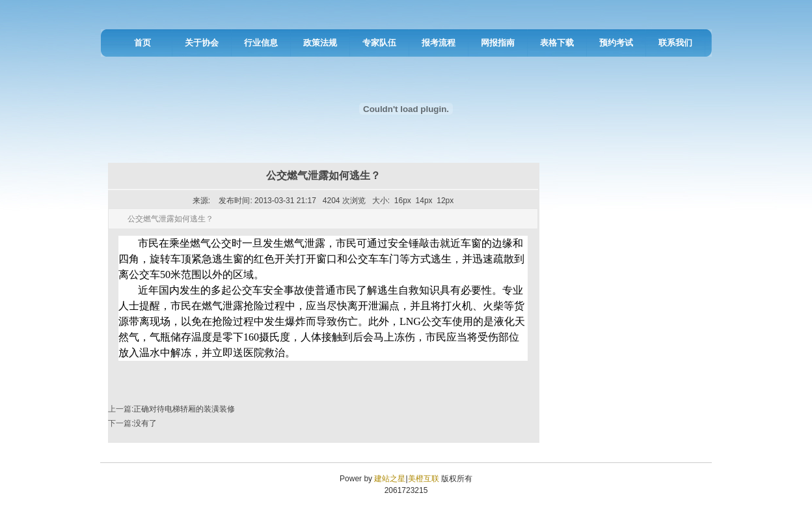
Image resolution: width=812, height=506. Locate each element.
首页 (142, 43)
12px (445, 201)
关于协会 (202, 43)
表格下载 (557, 43)
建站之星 (390, 479)
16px (403, 201)
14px (424, 201)
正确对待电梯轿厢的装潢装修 (184, 409)
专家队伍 (379, 43)
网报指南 (498, 43)
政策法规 (320, 43)
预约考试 (616, 43)
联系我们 (675, 43)
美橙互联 (424, 479)
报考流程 (439, 43)
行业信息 (261, 43)
